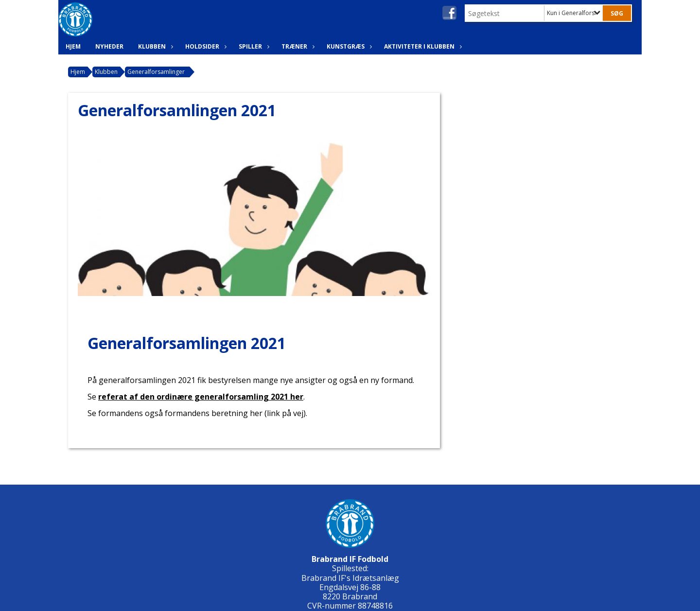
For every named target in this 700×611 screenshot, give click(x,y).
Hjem (73, 46)
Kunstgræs (348, 46)
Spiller (253, 46)
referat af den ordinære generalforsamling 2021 (201, 397)
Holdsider (205, 46)
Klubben (154, 46)
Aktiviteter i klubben (422, 46)
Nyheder (109, 46)
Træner (297, 46)
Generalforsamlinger (156, 72)
